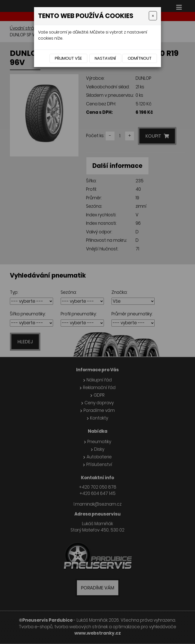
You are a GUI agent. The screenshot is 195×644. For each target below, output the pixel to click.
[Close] (153, 16)
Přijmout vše (68, 58)
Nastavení (105, 58)
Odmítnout (140, 58)
